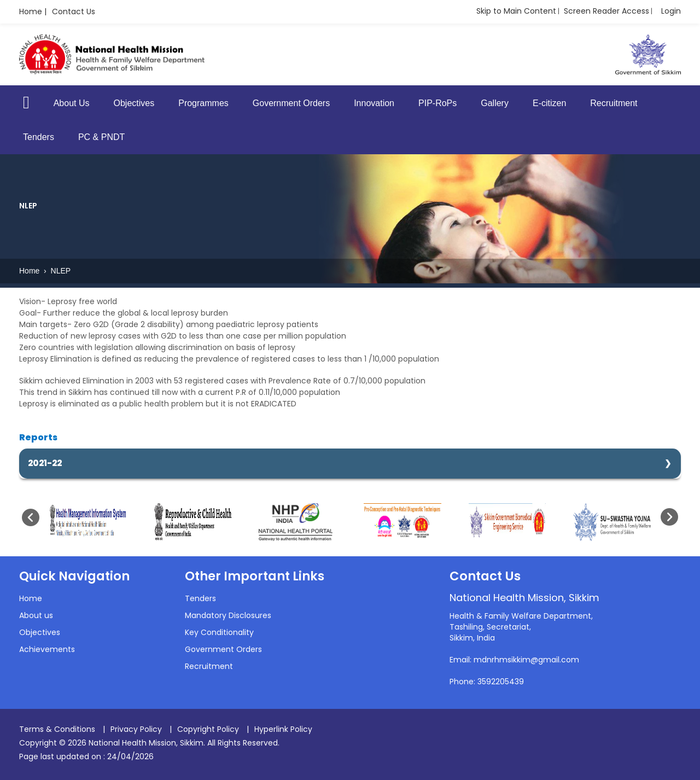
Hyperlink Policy (283, 729)
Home (30, 271)
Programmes (203, 103)
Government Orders (291, 103)
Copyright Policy (208, 729)
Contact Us (74, 11)
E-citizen (549, 103)
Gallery (495, 103)
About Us (72, 103)
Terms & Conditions (57, 729)
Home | (33, 11)
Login (671, 11)
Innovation (374, 103)
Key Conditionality (219, 632)
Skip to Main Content (516, 11)
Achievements (47, 649)
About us (36, 615)
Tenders (39, 137)
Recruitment (614, 103)
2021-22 (45, 463)
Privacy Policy (136, 729)
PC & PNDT (101, 137)
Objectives (134, 103)
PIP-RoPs (437, 103)
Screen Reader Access (606, 11)
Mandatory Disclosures (228, 615)
